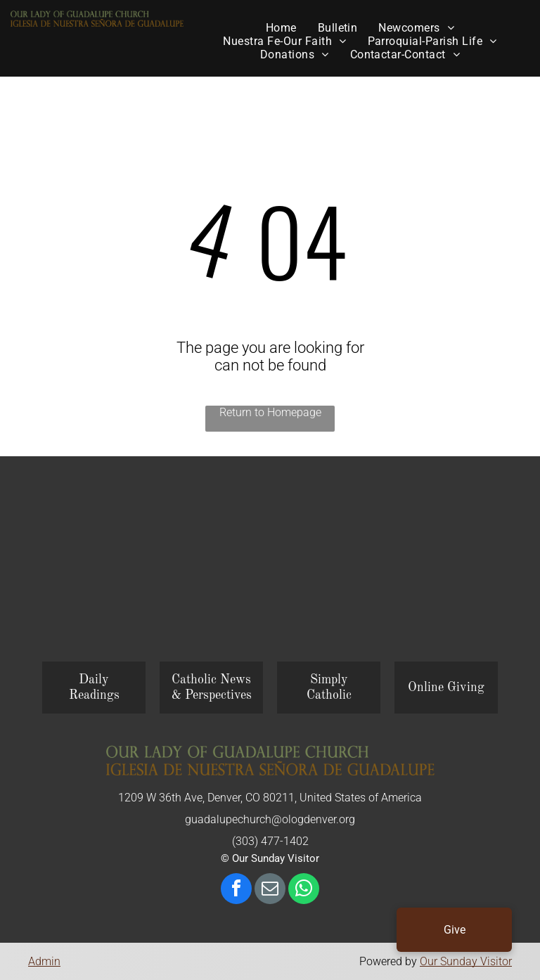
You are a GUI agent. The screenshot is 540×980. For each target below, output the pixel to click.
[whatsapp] (304, 890)
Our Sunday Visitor (466, 961)
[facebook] (236, 890)
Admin (44, 961)
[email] (270, 890)
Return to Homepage (270, 412)
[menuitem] (281, 28)
